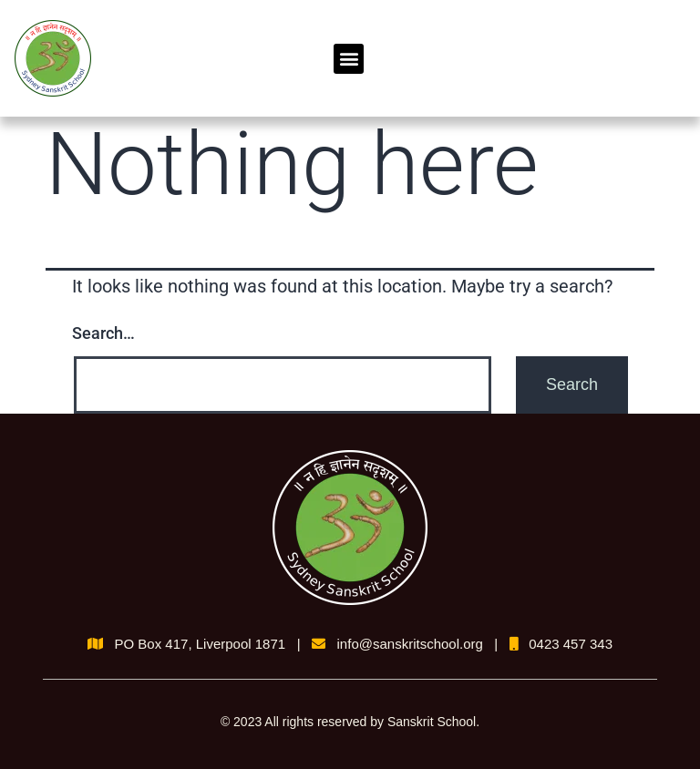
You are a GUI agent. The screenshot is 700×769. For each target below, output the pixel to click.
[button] (349, 59)
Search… (103, 333)
